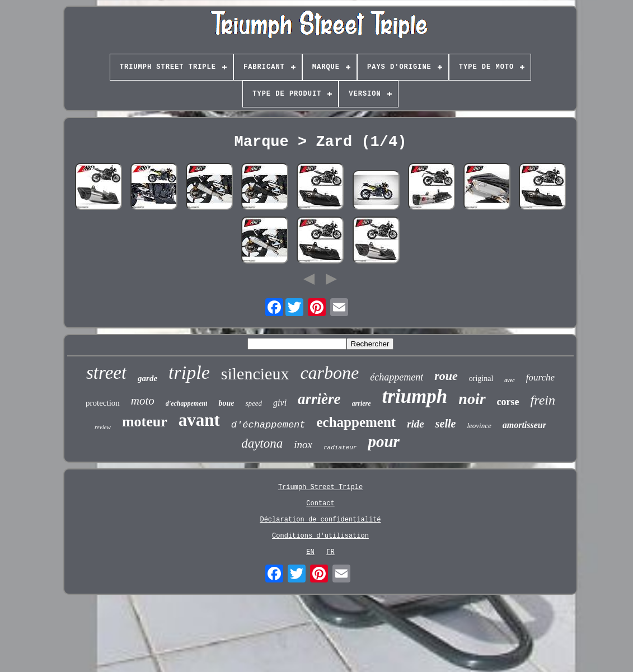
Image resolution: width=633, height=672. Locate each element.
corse (508, 402)
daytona (262, 443)
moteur (145, 422)
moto (143, 401)
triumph (415, 396)
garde (147, 378)
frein (543, 400)
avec (509, 380)
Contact (320, 504)
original (481, 379)
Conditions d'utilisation (320, 536)
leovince (479, 426)
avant (199, 420)
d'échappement (268, 425)
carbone (329, 373)
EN (310, 552)
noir (472, 399)
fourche (540, 377)
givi (280, 403)
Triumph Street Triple (320, 487)
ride (416, 424)
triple (189, 372)
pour (383, 441)
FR (330, 552)
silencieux (255, 373)
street (106, 373)
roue (446, 376)
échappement (397, 377)
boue (226, 403)
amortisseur (524, 425)
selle (446, 424)
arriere (362, 403)
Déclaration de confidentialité (320, 520)
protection (103, 403)
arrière (319, 399)
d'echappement (187, 403)
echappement (356, 422)
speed (254, 403)
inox (303, 445)
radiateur (340, 448)
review (103, 427)
